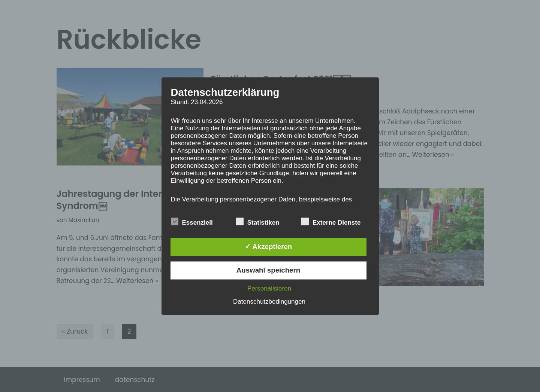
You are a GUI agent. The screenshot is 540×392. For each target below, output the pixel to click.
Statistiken (258, 222)
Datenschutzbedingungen (269, 302)
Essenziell (192, 222)
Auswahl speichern (268, 270)
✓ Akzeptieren (268, 247)
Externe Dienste (331, 222)
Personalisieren (269, 288)
